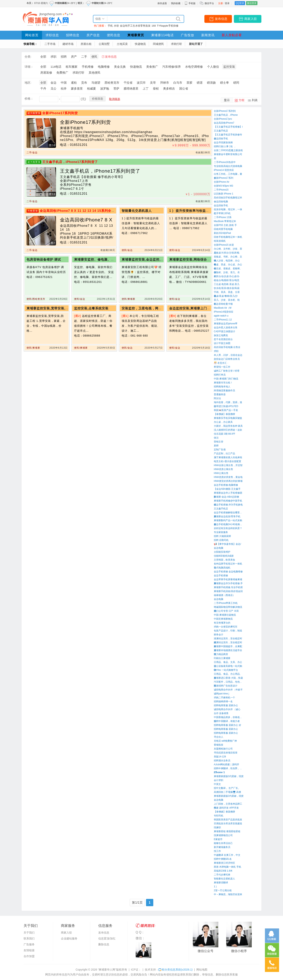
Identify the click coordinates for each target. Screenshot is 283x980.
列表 (255, 100)
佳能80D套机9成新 (224, 556)
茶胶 (189, 83)
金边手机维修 (221, 576)
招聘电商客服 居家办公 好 (227, 725)
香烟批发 (219, 745)
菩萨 (116, 88)
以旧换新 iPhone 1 (224, 194)
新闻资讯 (208, 35)
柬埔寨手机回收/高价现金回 (228, 591)
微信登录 (252, 3)
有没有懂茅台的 (222, 623)
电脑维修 (104, 67)
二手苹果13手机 (222, 213)
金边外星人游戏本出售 (226, 328)
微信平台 (209, 3)
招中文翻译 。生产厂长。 (227, 788)
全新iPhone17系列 (224, 178)
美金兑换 (120, 67)
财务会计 (219, 635)
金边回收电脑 (221, 202)
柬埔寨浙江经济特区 (224, 863)
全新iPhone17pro (223, 119)
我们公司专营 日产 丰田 (226, 611)
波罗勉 (105, 88)
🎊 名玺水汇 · (221, 363)
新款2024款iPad (222, 233)
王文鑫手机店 (221, 131)
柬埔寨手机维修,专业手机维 (228, 587)
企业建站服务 (69, 938)
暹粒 (74, 83)
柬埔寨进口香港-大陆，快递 (228, 678)
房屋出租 (86, 44)
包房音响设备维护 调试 (44, 260)
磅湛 (200, 83)
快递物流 (140, 44)
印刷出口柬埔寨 (222, 658)
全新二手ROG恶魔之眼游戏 (228, 150)
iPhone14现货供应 (224, 312)
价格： (29, 99)
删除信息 (104, 944)
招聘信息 (73, 35)
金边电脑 (219, 548)
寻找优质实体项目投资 (226, 753)
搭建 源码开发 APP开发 (226, 808)
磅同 (236, 83)
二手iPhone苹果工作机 (226, 603)
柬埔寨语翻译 (221, 883)
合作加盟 (29, 956)
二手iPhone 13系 (223, 217)
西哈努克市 (112, 83)
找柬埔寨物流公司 (223, 835)
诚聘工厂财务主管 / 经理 (227, 371)
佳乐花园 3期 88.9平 (225, 434)
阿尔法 (217, 398)
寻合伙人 (219, 737)
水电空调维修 (194, 67)
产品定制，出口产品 (224, 453)
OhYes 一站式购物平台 (226, 670)
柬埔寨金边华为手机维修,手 (228, 583)
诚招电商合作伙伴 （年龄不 (228, 690)
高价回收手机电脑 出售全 (227, 347)
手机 (110, 26)
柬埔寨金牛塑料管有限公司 (228, 154)
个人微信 (213, 67)
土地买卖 (122, 44)
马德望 (96, 83)
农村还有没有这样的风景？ (228, 528)
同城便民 (158, 44)
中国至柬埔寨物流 (223, 619)
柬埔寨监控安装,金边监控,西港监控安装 (151, 260)
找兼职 (217, 827)
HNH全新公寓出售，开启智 (228, 465)
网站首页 (32, 35)
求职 (53, 57)
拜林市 (165, 83)
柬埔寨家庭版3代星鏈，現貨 (229, 776)
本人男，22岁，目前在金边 (228, 355)
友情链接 (29, 950)
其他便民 (95, 73)
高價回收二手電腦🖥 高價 (227, 792)
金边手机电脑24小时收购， (228, 524)
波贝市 (141, 83)
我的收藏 (176, 3)
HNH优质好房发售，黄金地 (228, 477)
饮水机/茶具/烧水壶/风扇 (227, 288)
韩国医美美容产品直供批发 (228, 820)
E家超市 (218, 839)
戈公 (53, 88)
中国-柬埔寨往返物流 (225, 615)
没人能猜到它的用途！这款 (228, 430)
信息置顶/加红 (107, 938)
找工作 (217, 851)
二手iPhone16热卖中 (225, 162)
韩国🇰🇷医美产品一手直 (226, 410)
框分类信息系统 (176, 970)
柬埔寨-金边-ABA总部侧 (226, 497)
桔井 (64, 88)
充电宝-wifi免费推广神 (225, 741)
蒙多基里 (77, 88)
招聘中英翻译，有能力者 (227, 721)
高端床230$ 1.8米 (223, 871)
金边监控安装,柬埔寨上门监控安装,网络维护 (202, 308)
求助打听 (176, 44)
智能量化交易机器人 (137, 211)
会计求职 (219, 780)
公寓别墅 (104, 44)
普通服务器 (220, 394)
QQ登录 (240, 3)
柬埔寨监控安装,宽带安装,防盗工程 (53, 308)
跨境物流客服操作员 (224, 391)
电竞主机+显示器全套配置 (227, 461)
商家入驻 (251, 19)
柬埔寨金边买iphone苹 (226, 324)
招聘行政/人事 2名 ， (225, 146)
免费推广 (62, 73)
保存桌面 (162, 3)
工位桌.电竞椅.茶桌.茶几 (227, 284)
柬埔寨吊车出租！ (223, 383)
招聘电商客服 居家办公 (226, 705)
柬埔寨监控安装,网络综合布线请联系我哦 (200, 260)
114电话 (56, 67)
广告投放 (187, 35)
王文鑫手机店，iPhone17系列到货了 (70, 162)
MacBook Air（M (223, 308)
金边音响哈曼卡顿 (223, 304)
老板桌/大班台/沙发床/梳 (227, 253)
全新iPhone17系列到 (225, 111)
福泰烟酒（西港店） (224, 595)
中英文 (217, 784)
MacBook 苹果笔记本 (225, 221)
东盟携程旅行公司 (223, 749)
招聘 (64, 57)
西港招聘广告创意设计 (226, 686)
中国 (64, 83)
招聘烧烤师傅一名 (223, 701)
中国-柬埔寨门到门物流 (226, 379)
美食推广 (152, 67)
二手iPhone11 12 (223, 320)
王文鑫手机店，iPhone (226, 115)
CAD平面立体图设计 (225, 331)
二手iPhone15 (221, 190)
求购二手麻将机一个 (224, 698)
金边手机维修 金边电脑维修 (228, 572)
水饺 (116, 26)
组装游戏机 (220, 241)
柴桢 (156, 88)
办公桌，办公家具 (223, 422)
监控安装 (229, 67)
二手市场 (50, 44)
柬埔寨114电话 (162, 35)
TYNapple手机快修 (168, 26)
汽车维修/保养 (172, 67)
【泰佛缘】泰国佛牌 (224, 414)
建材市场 (68, 44)
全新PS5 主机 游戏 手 (225, 225)
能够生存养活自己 (223, 843)
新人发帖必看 (232, 35)
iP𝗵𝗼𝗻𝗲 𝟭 (219, 772)
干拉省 (128, 83)
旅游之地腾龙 (221, 335)
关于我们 (29, 933)
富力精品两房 (221, 654)
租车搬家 (72, 67)
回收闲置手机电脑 (223, 229)
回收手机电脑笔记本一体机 (228, 237)
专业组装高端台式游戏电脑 (228, 166)
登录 (227, 3)
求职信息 (52, 35)
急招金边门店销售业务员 (227, 359)
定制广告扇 (220, 450)
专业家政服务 (221, 532)
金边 (53, 83)
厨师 (216, 446)
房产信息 (93, 35)
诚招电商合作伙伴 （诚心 (227, 709)
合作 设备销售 (221, 713)
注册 (221, 3)
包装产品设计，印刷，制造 (228, 631)
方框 (242, 100)
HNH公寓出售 (221, 473)
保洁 (216, 438)
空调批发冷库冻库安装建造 (228, 824)
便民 (94, 57)
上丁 (146, 88)
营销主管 (219, 442)
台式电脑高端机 (222, 568)
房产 (74, 57)
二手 (84, 57)
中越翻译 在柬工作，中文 (227, 855)
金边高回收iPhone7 (224, 123)
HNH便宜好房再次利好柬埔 (228, 481)
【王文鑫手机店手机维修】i (228, 127)
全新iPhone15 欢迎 (224, 245)
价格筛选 (97, 99)
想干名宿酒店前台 (223, 339)
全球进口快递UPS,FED (226, 406)
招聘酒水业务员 (222, 761)
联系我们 (29, 938)
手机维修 (88, 67)
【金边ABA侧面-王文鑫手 (227, 489)
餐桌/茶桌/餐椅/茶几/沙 (226, 296)
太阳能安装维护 (222, 552)
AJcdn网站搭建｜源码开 (226, 764)
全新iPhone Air (222, 182)
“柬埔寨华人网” (107, 970)
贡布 (84, 83)
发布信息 (221, 19)
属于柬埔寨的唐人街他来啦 (228, 457)
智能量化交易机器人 (224, 879)
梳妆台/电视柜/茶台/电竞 (227, 280)
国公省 (184, 88)
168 (154, 26)
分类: (28, 57)
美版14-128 (220, 757)
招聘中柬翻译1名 (223, 859)
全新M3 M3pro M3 (223, 186)
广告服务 (29, 944)
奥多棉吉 (169, 88)
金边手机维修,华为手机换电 (228, 505)
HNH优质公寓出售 (223, 469)
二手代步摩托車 (222, 875)
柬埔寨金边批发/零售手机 (227, 516)
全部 (43, 57)
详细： (29, 67)
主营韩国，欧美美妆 (224, 560)
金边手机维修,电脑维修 (226, 485)
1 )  (215, 887)
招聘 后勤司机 (221, 540)
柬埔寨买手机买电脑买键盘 (228, 418)
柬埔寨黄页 (136, 35)
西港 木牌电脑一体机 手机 (227, 867)
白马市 (178, 83)
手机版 (190, 3)
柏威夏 (91, 88)
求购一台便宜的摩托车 (226, 627)
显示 (227, 100)
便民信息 (114, 35)
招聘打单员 (220, 375)
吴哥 (153, 83)
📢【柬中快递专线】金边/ (227, 544)
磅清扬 (211, 83)
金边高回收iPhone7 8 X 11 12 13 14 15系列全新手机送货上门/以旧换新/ (95, 211)
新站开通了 (196, 44)
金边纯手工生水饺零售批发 (135, 26)
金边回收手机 (221, 139)
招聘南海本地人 (222, 387)
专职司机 (219, 816)
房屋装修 (46, 73)
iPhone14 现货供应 (224, 170)
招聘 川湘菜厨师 (222, 536)
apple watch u (221, 316)
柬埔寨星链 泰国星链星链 (227, 831)
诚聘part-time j (221, 694)
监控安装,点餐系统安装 (91, 308)
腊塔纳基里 (131, 88)
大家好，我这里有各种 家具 (228, 426)
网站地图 (202, 970)
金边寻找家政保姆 (223, 143)
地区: (28, 83)
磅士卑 (225, 83)
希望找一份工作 (222, 367)
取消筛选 (115, 99)
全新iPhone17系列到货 (60, 113)
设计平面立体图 (222, 343)
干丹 (43, 88)
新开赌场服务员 (222, 847)
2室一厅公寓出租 (223, 890)
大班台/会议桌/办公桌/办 (227, 276)
